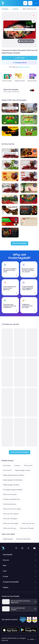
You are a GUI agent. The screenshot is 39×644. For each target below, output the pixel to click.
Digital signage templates (11, 485)
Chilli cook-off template (11, 523)
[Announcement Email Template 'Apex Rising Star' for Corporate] (32, 402)
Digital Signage (8, 539)
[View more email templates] (20, 452)
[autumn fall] (29, 188)
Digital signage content (23, 470)
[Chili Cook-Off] (10, 188)
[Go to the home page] (2, 3)
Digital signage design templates (14, 475)
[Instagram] (22, 548)
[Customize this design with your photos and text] (19, 30)
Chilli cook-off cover (10, 528)
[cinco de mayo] (10, 120)
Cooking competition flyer (11, 499)
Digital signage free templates (13, 480)
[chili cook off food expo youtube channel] (29, 153)
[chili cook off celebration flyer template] (10, 176)
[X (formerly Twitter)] (28, 548)
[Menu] (36, 3)
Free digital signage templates (13, 490)
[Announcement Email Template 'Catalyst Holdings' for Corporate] (32, 343)
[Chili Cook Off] (10, 165)
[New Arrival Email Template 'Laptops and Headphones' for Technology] (19, 402)
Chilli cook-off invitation (11, 514)
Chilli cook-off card (28, 523)
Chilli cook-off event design (12, 509)
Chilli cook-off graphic (10, 519)
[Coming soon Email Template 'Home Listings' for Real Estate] (19, 432)
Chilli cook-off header (27, 528)
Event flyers (7, 465)
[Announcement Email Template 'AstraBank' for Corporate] (32, 432)
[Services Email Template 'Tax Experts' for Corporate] (7, 432)
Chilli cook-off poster (10, 494)
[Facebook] (16, 548)
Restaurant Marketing (23, 539)
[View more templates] (19, 243)
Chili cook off (28, 465)
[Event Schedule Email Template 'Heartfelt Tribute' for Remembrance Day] (19, 343)
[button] (34, 16)
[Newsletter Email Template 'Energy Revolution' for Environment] (7, 343)
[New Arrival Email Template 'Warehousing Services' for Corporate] (19, 373)
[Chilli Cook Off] (29, 108)
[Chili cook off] (29, 165)
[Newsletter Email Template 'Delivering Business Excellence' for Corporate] (32, 373)
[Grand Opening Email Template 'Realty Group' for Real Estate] (7, 402)
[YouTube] (34, 548)
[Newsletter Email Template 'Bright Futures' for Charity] (7, 373)
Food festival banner (10, 504)
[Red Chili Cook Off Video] (10, 221)
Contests (17, 465)
